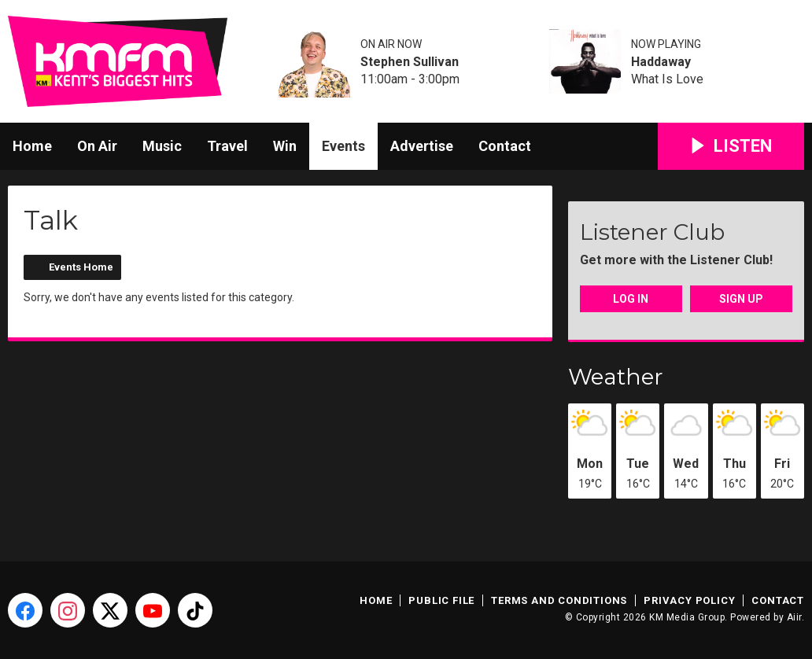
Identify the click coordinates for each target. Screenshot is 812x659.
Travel (227, 146)
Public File (441, 600)
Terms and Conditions (559, 600)
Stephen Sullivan (410, 62)
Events (343, 146)
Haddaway (661, 62)
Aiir (794, 617)
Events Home (81, 267)
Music (162, 146)
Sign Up (741, 299)
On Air (97, 146)
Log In (631, 299)
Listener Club (652, 232)
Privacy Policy (689, 600)
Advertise (422, 146)
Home (32, 146)
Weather (616, 377)
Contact (505, 146)
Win (285, 146)
